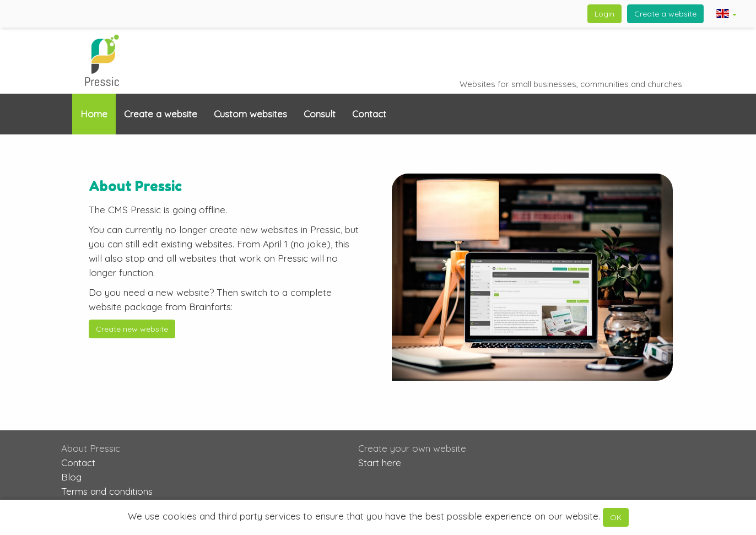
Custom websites (250, 114)
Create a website (665, 14)
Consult (320, 114)
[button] (727, 15)
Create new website (132, 329)
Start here (380, 463)
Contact (369, 114)
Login (604, 14)
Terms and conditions (107, 491)
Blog (71, 477)
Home (94, 114)
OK (616, 517)
